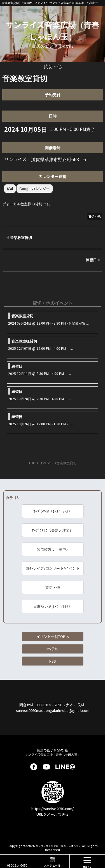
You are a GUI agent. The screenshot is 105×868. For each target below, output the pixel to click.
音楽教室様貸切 (24, 341)
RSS (53, 661)
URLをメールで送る (53, 814)
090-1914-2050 (17, 865)
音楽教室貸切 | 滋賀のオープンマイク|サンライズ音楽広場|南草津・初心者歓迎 (51, 3)
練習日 (17, 366)
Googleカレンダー (35, 188)
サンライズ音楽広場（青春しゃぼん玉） (53, 31)
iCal (10, 188)
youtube (46, 767)
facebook (34, 767)
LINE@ (65, 767)
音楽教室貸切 (22, 316)
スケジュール (52, 865)
